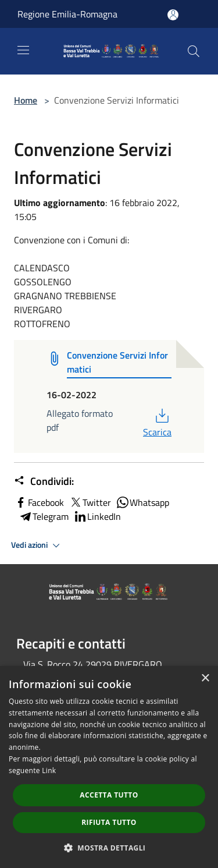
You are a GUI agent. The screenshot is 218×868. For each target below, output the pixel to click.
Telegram (44, 516)
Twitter (90, 502)
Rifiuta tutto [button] (109, 822)
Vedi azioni (37, 545)
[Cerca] (194, 51)
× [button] (205, 679)
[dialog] (109, 767)
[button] (109, 848)
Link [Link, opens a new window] (49, 770)
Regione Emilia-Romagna (67, 14)
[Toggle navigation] (23, 50)
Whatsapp (142, 502)
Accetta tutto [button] (109, 795)
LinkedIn (97, 516)
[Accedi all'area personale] (173, 15)
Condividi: (44, 481)
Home (26, 100)
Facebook (39, 502)
